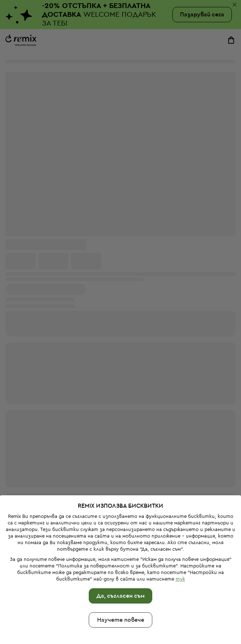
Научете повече (121, 589)
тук (180, 548)
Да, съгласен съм (120, 565)
